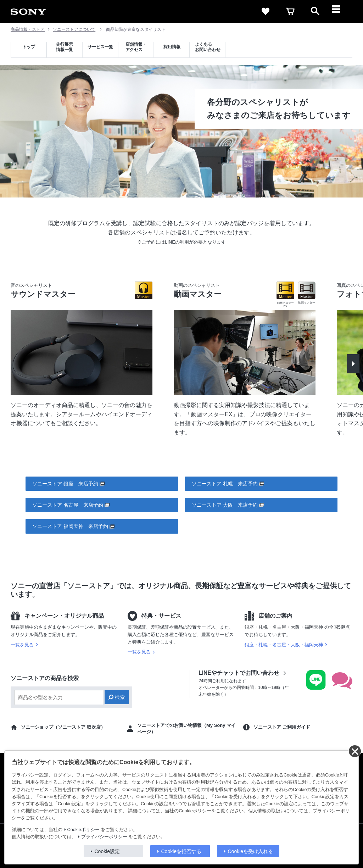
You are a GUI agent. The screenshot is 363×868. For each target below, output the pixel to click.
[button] (353, 364)
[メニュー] (340, 11)
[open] (315, 11)
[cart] (290, 11)
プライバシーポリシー (104, 837)
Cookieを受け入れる (251, 851)
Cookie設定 (107, 851)
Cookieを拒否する (181, 851)
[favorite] (266, 11)
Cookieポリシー (83, 830)
